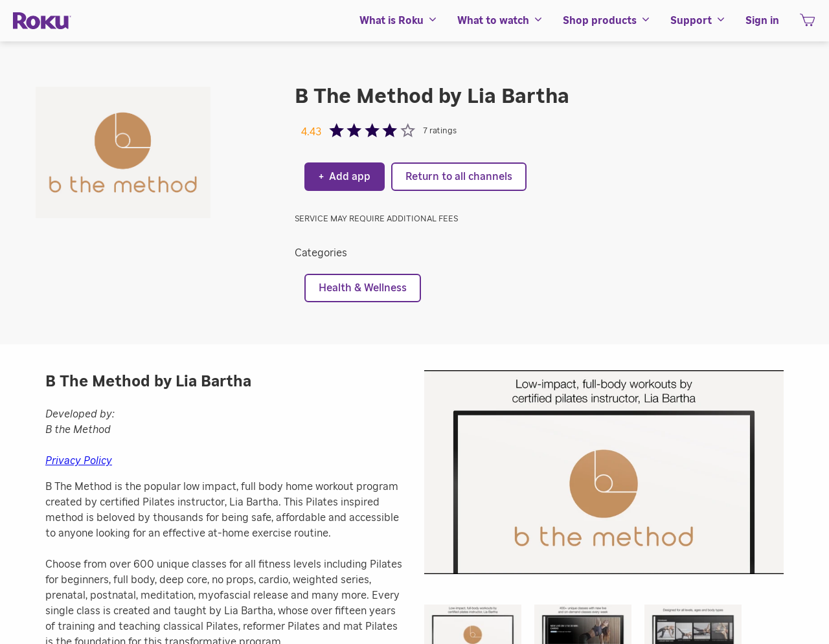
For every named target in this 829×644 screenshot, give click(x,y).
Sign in (762, 21)
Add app (345, 177)
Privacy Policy (79, 461)
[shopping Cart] (807, 24)
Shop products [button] (607, 21)
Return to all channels (459, 177)
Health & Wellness (363, 288)
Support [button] (698, 21)
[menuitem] (399, 21)
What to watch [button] (500, 21)
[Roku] (42, 21)
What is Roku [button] (399, 21)
